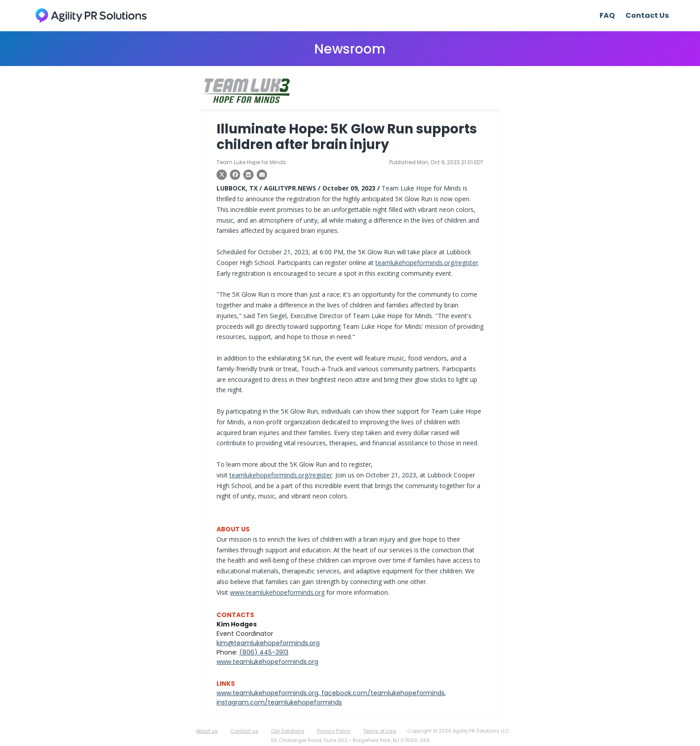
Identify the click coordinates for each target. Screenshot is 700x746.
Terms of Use (379, 731)
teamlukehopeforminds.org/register (427, 263)
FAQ (607, 15)
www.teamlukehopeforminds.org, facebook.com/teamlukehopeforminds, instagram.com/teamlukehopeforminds (331, 698)
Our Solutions (288, 731)
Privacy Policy (334, 731)
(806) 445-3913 (264, 652)
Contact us (244, 731)
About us (207, 731)
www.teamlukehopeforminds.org (277, 592)
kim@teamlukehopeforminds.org (268, 643)
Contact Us (647, 15)
